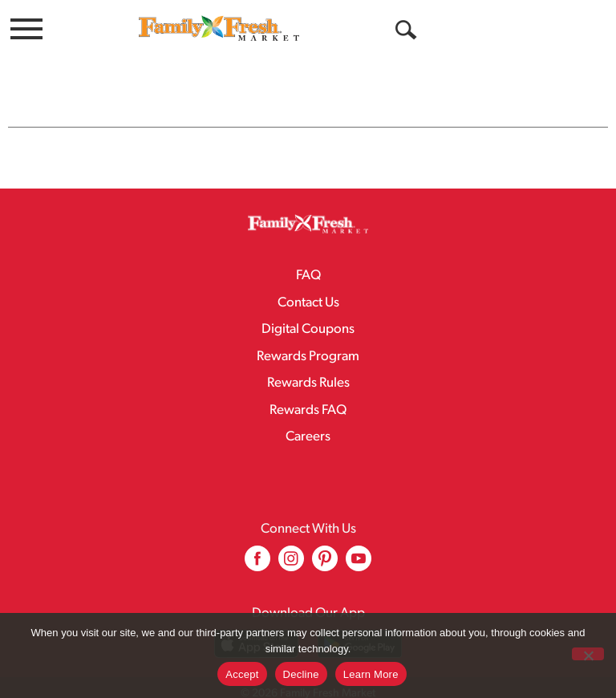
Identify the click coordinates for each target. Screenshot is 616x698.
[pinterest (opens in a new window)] (325, 532)
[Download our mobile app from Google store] (360, 612)
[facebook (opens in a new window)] (257, 532)
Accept (242, 674)
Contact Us (308, 271)
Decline (301, 674)
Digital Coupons (308, 297)
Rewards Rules (308, 351)
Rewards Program (308, 325)
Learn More (371, 674)
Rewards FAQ (308, 378)
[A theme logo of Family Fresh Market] (219, 28)
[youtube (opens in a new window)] (359, 532)
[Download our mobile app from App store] (256, 612)
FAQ (308, 243)
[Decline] (588, 654)
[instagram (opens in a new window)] (291, 532)
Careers (308, 405)
